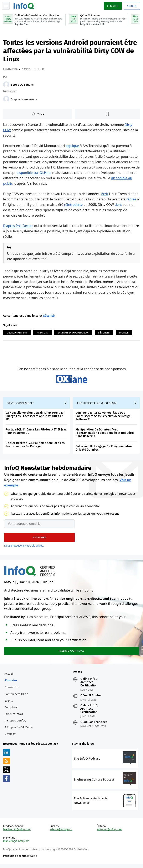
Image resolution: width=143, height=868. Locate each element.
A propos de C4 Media (19, 730)
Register (112, 6)
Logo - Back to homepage (24, 5)
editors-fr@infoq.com (109, 833)
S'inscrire (11, 683)
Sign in (132, 6)
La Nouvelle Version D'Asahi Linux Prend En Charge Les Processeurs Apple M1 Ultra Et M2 (35, 418)
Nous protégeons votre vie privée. (24, 548)
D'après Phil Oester (18, 226)
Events (9, 704)
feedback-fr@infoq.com (17, 833)
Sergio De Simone (22, 85)
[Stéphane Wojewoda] (6, 99)
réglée (131, 200)
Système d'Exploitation (73, 333)
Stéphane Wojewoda (24, 99)
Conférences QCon (17, 697)
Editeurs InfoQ (14, 717)
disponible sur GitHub (39, 173)
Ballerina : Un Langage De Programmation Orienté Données (104, 450)
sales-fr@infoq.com (61, 833)
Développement (17, 333)
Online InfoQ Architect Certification (89, 685)
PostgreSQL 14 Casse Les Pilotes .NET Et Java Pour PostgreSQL (36, 433)
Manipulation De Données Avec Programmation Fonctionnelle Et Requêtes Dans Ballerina (105, 435)
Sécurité (49, 316)
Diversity (10, 737)
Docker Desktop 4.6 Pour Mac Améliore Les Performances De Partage (35, 447)
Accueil (9, 677)
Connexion (12, 690)
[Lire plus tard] (107, 114)
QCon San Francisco (94, 725)
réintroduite (73, 205)
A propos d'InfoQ (16, 724)
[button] (39, 540)
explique (73, 146)
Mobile (124, 333)
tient (119, 205)
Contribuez (12, 710)
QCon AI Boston (91, 699)
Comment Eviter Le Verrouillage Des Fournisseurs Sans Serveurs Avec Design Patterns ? (103, 418)
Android (43, 333)
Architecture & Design (97, 405)
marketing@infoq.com (16, 845)
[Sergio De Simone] (6, 85)
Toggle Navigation (6, 6)
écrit (105, 194)
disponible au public (19, 184)
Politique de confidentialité (20, 860)
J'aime (40, 114)
